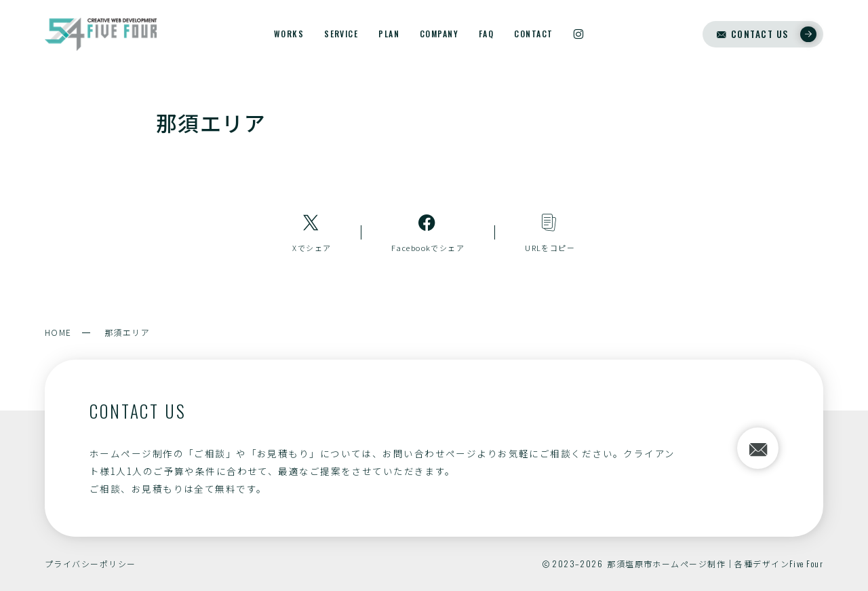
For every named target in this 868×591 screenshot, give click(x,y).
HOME (58, 332)
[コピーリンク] (550, 232)
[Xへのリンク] (312, 232)
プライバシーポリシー (90, 564)
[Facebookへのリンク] (428, 232)
